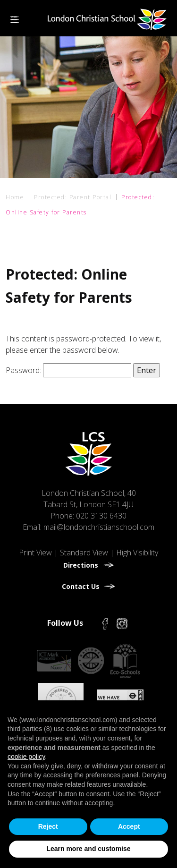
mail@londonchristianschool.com (99, 527)
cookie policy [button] (26, 757)
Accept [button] (129, 826)
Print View (35, 553)
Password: (68, 370)
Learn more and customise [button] (88, 849)
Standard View (84, 553)
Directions (81, 565)
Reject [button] (48, 826)
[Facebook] (105, 623)
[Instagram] (122, 623)
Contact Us (81, 586)
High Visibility (137, 553)
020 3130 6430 (101, 516)
